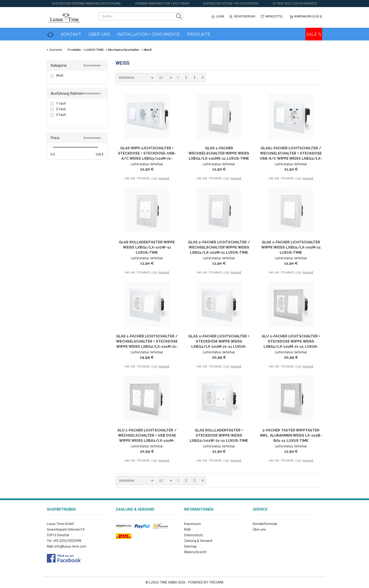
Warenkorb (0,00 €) (308, 16)
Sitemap (190, 546)
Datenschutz (194, 535)
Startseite (56, 50)
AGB (187, 529)
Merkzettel (274, 16)
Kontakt (71, 34)
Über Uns (99, 34)
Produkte (199, 34)
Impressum (193, 524)
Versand (164, 178)
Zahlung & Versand (198, 541)
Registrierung (245, 16)
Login (220, 16)
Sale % (314, 34)
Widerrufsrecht (195, 552)
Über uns (259, 529)
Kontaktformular (265, 524)
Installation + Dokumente (148, 34)
